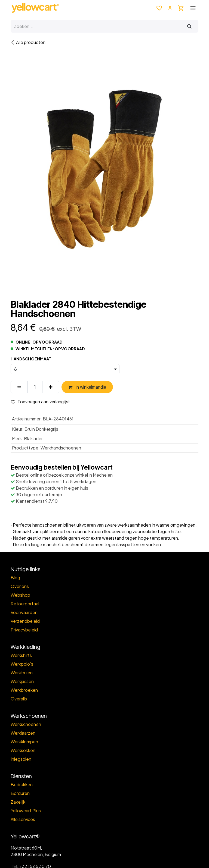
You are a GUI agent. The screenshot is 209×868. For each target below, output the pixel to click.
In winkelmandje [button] (87, 387)
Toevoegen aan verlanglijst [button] (40, 402)
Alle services (23, 819)
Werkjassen (22, 681)
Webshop (20, 595)
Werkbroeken (24, 690)
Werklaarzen (23, 733)
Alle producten (28, 42)
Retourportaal (25, 604)
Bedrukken (22, 784)
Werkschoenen (26, 724)
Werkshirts (21, 655)
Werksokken (23, 750)
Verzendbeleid (25, 621)
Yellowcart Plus (26, 811)
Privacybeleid (24, 630)
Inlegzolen (21, 759)
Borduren (20, 793)
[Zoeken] (189, 26)
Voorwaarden (24, 612)
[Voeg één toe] (51, 387)
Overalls (19, 699)
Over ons (20, 586)
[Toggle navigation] (193, 8)
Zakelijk (18, 802)
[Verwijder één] (19, 387)
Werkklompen (24, 742)
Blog (15, 578)
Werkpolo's (22, 664)
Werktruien (22, 673)
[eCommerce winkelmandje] (181, 8)
